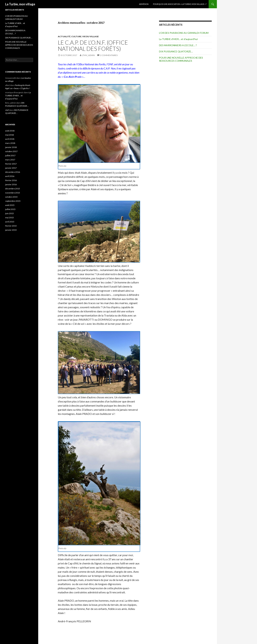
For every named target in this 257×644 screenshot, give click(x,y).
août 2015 (10, 205)
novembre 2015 (13, 193)
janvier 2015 (11, 230)
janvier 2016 (11, 184)
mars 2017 (10, 160)
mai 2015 (9, 218)
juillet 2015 (10, 209)
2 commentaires (109, 55)
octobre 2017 (11, 151)
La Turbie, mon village (20, 4)
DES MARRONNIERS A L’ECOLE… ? (178, 45)
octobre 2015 (11, 197)
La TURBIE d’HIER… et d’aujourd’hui (178, 39)
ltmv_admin (88, 55)
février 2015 (11, 226)
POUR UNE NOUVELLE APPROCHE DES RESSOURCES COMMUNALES (181, 59)
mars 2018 (10, 143)
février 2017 (11, 164)
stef (7, 110)
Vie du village (90, 36)
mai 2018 (9, 135)
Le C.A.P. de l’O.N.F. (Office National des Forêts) (93, 45)
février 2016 (11, 180)
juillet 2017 (10, 155)
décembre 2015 (13, 189)
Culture (76, 36)
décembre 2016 (13, 172)
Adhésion (144, 4)
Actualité (64, 36)
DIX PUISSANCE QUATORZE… (176, 51)
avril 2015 (10, 222)
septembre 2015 (13, 201)
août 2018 (10, 131)
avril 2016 (10, 176)
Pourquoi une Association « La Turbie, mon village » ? (180, 4)
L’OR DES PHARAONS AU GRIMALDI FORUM (184, 33)
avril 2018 (10, 139)
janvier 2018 (11, 147)
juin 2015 (9, 213)
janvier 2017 (11, 168)
